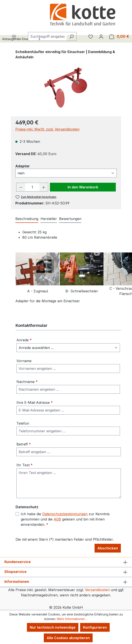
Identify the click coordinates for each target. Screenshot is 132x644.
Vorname (24, 361)
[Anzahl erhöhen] (44, 187)
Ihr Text (25, 465)
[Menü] (14, 36)
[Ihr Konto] (101, 36)
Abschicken (108, 548)
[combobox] (47, 36)
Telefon (23, 423)
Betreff (24, 444)
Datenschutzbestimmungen (65, 514)
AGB (57, 519)
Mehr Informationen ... (72, 619)
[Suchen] (71, 36)
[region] (66, 88)
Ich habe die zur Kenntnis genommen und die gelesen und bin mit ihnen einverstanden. (65, 519)
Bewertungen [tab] (70, 219)
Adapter (23, 166)
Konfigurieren (95, 627)
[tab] (27, 219)
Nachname (27, 382)
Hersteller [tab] (49, 219)
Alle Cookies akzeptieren (68, 638)
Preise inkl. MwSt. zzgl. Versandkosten (47, 129)
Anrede (24, 340)
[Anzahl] (32, 187)
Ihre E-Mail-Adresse (35, 402)
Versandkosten (97, 590)
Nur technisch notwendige (53, 627)
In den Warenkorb (83, 187)
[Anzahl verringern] (21, 187)
